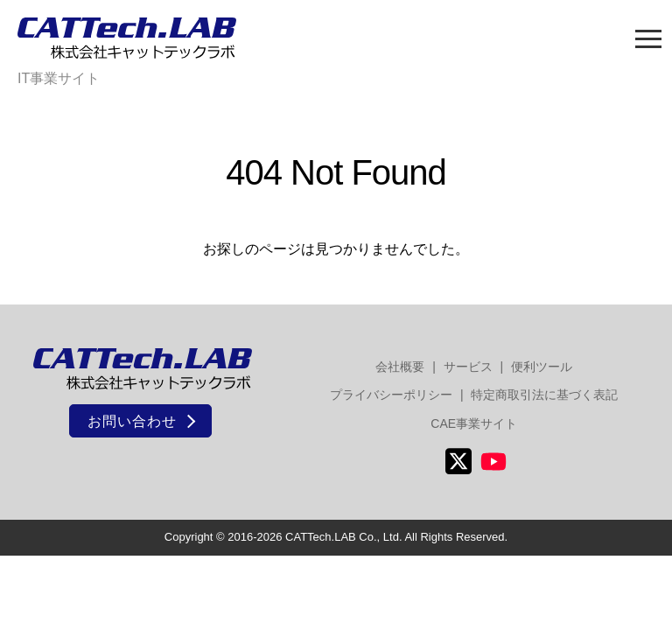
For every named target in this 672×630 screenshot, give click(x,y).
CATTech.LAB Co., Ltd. (343, 537)
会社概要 (400, 367)
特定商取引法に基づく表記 (544, 395)
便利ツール (542, 367)
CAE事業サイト (474, 423)
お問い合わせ (132, 421)
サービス (468, 367)
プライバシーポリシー (391, 395)
